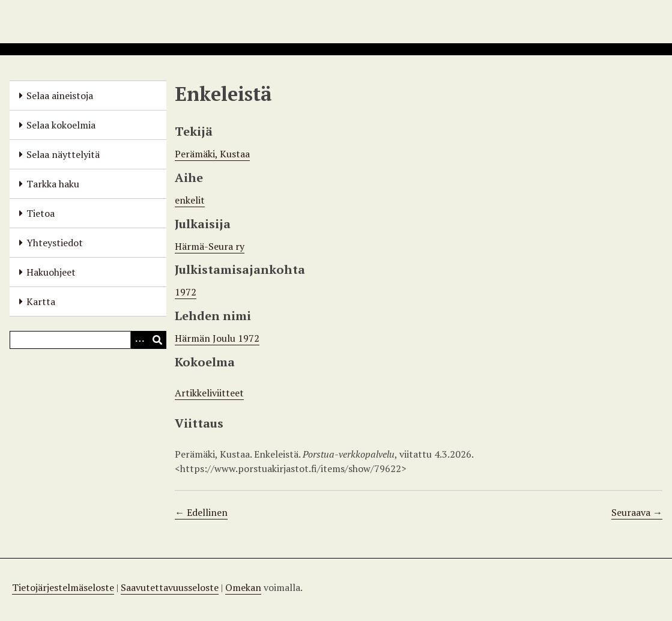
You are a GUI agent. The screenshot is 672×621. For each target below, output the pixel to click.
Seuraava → (637, 512)
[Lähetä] (157, 340)
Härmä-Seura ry (210, 246)
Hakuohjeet (51, 272)
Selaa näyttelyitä (63, 154)
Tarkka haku (53, 184)
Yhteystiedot (55, 243)
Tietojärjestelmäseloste (63, 587)
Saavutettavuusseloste (170, 587)
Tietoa (41, 213)
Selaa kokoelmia (61, 125)
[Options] (139, 340)
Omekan (243, 587)
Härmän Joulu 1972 (217, 338)
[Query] (88, 340)
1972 (186, 292)
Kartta (41, 301)
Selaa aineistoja (60, 95)
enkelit (190, 200)
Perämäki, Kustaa (212, 154)
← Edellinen (201, 512)
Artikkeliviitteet (209, 393)
